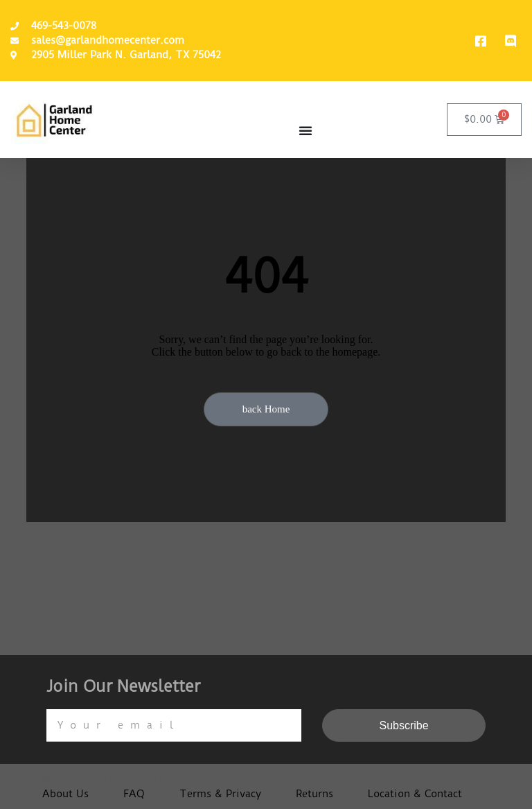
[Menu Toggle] (305, 130)
